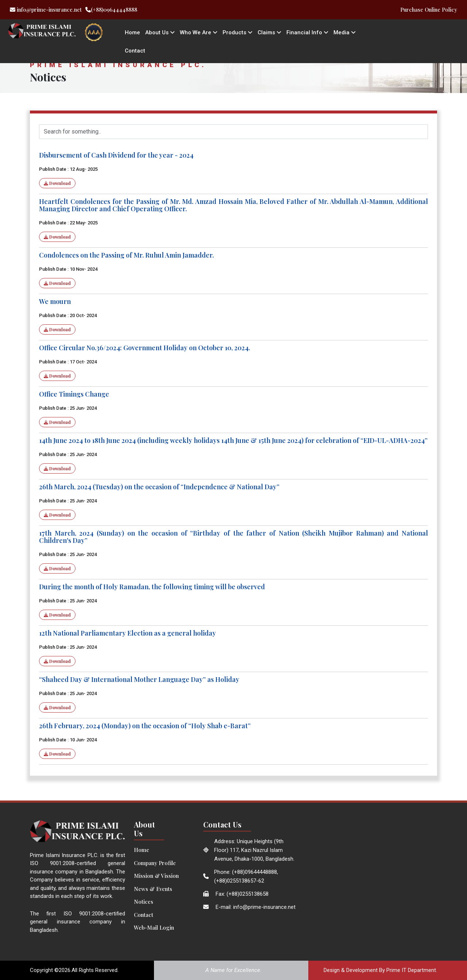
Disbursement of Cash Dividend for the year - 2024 (116, 155)
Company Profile (155, 863)
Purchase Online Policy (429, 9)
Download (57, 183)
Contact (135, 51)
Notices (144, 902)
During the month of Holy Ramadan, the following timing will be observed (152, 587)
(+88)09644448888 (111, 9)
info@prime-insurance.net (46, 9)
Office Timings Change (74, 394)
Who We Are (199, 32)
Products (238, 32)
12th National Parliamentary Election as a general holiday (128, 633)
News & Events (153, 889)
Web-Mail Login (154, 927)
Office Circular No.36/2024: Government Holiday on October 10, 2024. (144, 348)
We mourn (55, 301)
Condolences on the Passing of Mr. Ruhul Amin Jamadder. (126, 255)
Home (132, 32)
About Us (160, 32)
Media (345, 32)
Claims (269, 32)
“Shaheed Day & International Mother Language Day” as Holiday (139, 679)
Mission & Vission (156, 876)
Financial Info (307, 32)
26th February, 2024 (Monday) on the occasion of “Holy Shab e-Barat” (145, 726)
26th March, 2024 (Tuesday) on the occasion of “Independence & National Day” (159, 487)
